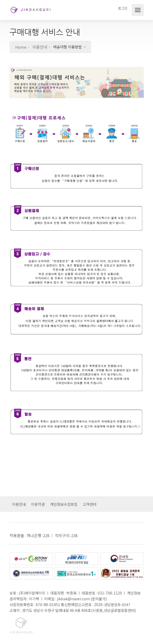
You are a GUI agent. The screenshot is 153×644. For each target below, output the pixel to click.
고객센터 (90, 504)
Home (21, 47)
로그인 (123, 8)
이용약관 (38, 504)
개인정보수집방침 (64, 504)
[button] (72, 47)
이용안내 (19, 504)
